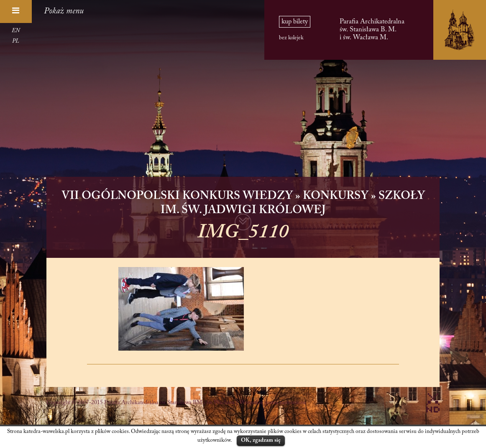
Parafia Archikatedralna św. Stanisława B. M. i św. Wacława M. (372, 29)
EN (16, 31)
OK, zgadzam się (261, 440)
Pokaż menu (64, 11)
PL (16, 41)
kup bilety (295, 22)
